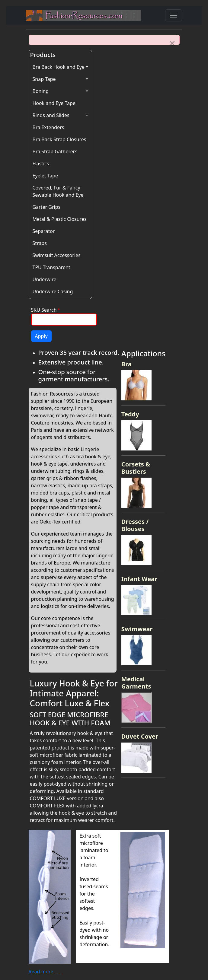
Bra (126, 364)
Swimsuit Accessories (57, 255)
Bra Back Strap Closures (59, 139)
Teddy (130, 414)
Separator (44, 231)
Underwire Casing (53, 291)
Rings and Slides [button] (51, 115)
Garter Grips (47, 207)
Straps (40, 243)
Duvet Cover (140, 736)
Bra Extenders (48, 127)
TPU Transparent (51, 267)
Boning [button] (41, 91)
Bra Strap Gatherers (55, 151)
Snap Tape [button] (44, 79)
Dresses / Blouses (135, 525)
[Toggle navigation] (174, 15)
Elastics (41, 164)
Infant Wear (139, 579)
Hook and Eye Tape (54, 103)
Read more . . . (45, 972)
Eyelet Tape (45, 176)
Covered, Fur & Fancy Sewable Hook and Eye (58, 191)
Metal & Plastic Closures (60, 219)
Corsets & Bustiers (136, 468)
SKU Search (44, 310)
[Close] (172, 43)
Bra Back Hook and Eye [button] (59, 67)
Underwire (45, 279)
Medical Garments (136, 683)
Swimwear (137, 629)
